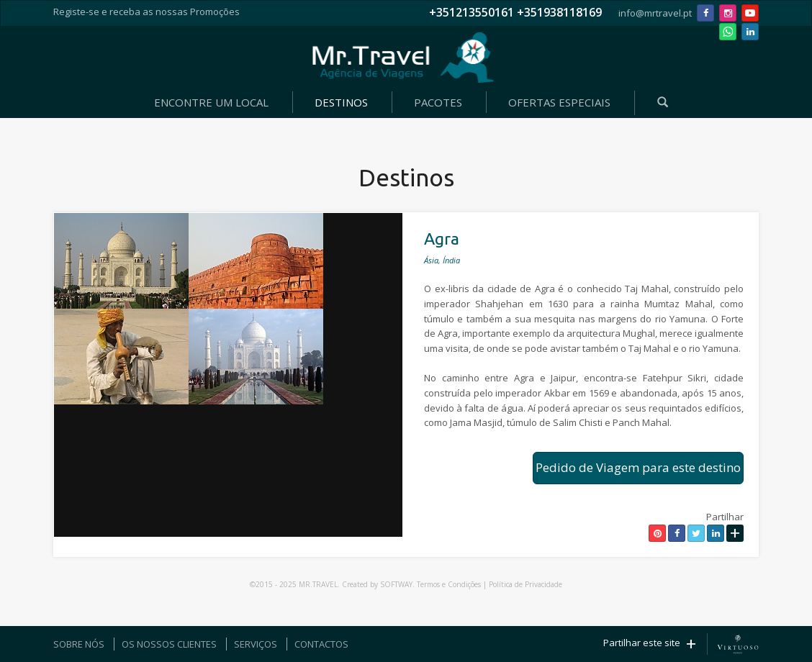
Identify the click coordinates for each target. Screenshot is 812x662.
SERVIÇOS (256, 644)
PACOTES (438, 102)
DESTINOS (341, 102)
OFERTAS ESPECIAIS (559, 102)
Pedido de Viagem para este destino (638, 467)
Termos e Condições (449, 584)
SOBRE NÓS (79, 644)
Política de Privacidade (525, 584)
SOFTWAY (396, 584)
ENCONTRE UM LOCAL (211, 102)
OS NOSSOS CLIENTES (169, 644)
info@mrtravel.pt (655, 13)
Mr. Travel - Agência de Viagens (403, 58)
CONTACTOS (321, 644)
